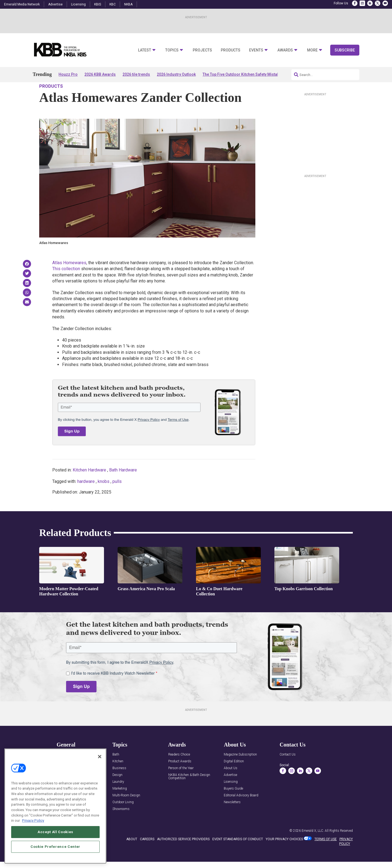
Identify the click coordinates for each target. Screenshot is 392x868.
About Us (231, 784)
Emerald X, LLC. (313, 846)
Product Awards (180, 777)
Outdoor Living (123, 818)
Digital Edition (234, 777)
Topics (172, 50)
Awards (285, 50)
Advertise (55, 4)
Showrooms (121, 825)
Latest (145, 50)
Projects (202, 50)
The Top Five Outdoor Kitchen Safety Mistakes (243, 74)
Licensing (78, 4)
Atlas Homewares (69, 278)
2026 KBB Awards (100, 74)
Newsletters (232, 818)
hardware (86, 497)
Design (117, 791)
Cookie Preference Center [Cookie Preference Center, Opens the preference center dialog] (55, 847)
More (312, 50)
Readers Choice (179, 770)
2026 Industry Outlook (176, 74)
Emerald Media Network (22, 4)
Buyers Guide (233, 804)
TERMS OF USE (326, 855)
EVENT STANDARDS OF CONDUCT (238, 855)
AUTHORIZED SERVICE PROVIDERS (183, 855)
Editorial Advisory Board (241, 811)
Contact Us (288, 770)
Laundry (118, 798)
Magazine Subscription (240, 770)
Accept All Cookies (55, 832)
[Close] (100, 757)
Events (256, 50)
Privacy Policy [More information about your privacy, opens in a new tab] (33, 820)
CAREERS (147, 855)
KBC (113, 4)
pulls (117, 497)
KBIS (98, 4)
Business (119, 784)
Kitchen (118, 777)
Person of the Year (181, 784)
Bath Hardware (123, 485)
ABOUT (132, 855)
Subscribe (345, 50)
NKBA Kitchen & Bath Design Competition (189, 792)
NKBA (128, 4)
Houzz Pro (68, 74)
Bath (116, 770)
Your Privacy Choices (284, 855)
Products (231, 50)
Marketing (120, 804)
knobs (104, 497)
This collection (66, 284)
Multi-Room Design (126, 811)
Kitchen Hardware (89, 485)
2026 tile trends (136, 74)
